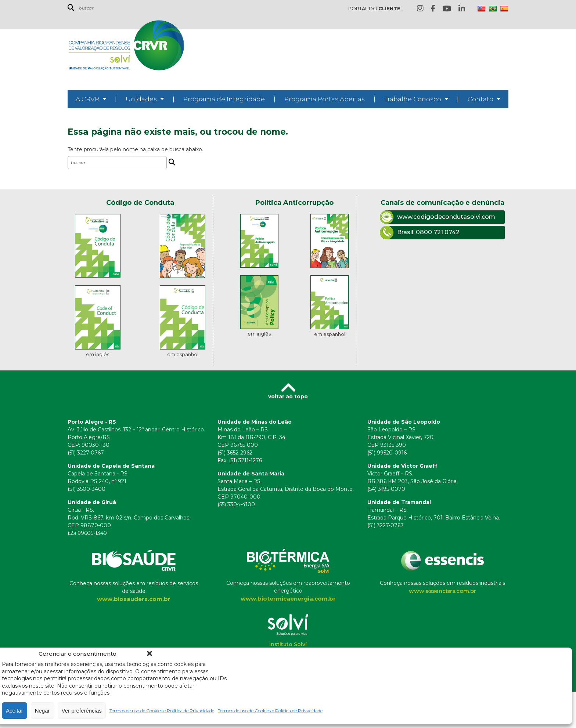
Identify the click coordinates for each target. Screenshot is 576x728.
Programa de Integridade (224, 99)
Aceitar (15, 711)
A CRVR (87, 99)
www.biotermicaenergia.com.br (288, 599)
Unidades (141, 99)
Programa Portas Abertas (325, 99)
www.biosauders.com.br (134, 599)
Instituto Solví (288, 644)
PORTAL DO (374, 8)
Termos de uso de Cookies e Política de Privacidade (162, 711)
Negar (42, 711)
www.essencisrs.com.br (442, 591)
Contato (480, 99)
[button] (150, 653)
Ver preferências (82, 711)
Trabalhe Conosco (413, 99)
